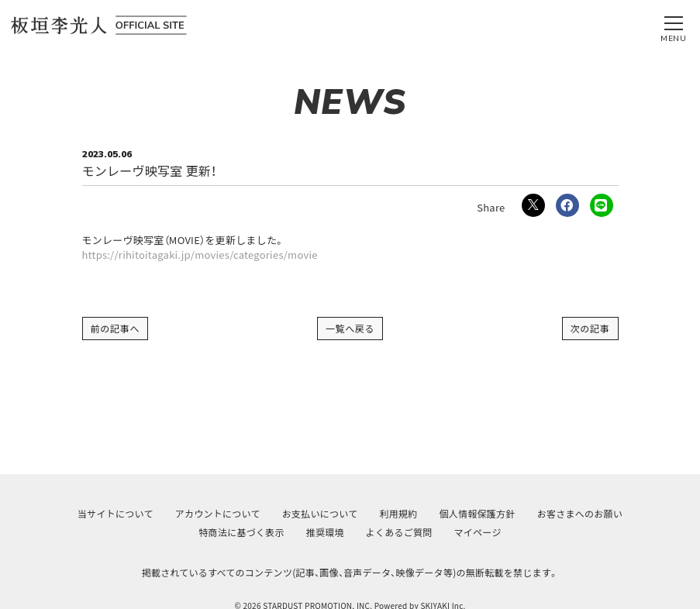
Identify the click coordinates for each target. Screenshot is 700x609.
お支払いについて (320, 513)
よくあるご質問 (399, 532)
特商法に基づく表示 (241, 532)
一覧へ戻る (350, 328)
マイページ (478, 532)
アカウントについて (218, 513)
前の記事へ (116, 328)
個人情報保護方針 (478, 513)
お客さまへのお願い (580, 513)
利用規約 (398, 513)
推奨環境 (325, 532)
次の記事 (590, 328)
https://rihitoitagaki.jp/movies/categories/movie (200, 255)
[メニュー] (674, 26)
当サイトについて (116, 513)
